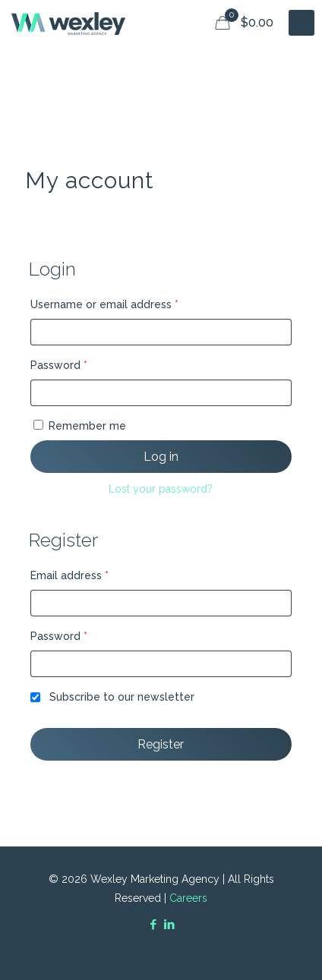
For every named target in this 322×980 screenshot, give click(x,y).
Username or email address (127, 302)
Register (161, 744)
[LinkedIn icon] (169, 925)
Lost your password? (161, 489)
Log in (161, 457)
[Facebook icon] (153, 925)
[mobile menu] (301, 23)
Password (82, 363)
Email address (92, 573)
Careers (188, 898)
